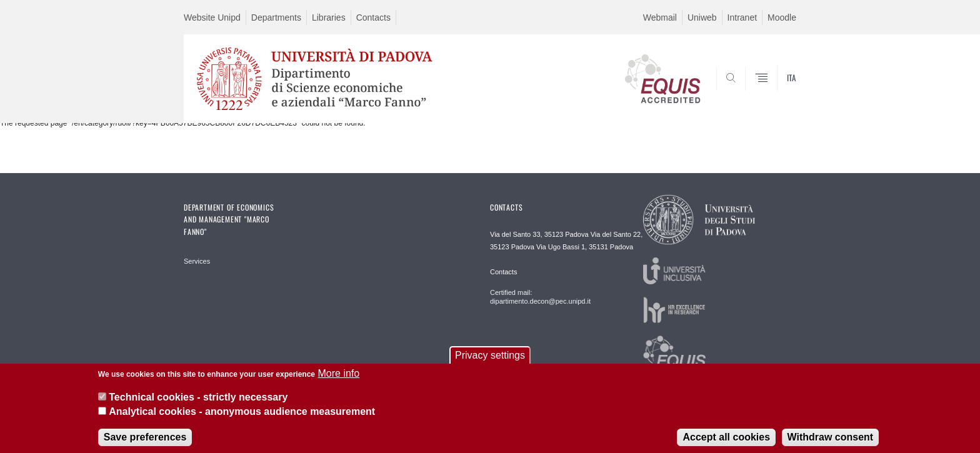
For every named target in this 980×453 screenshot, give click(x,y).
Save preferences (145, 443)
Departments (276, 17)
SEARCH (774, 93)
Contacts (373, 17)
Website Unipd (212, 17)
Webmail (660, 17)
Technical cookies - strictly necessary (198, 403)
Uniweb (702, 17)
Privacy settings (490, 361)
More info (338, 380)
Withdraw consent (831, 443)
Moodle (782, 17)
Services (197, 261)
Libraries (329, 17)
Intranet (742, 17)
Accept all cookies (726, 443)
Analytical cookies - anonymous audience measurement (242, 418)
